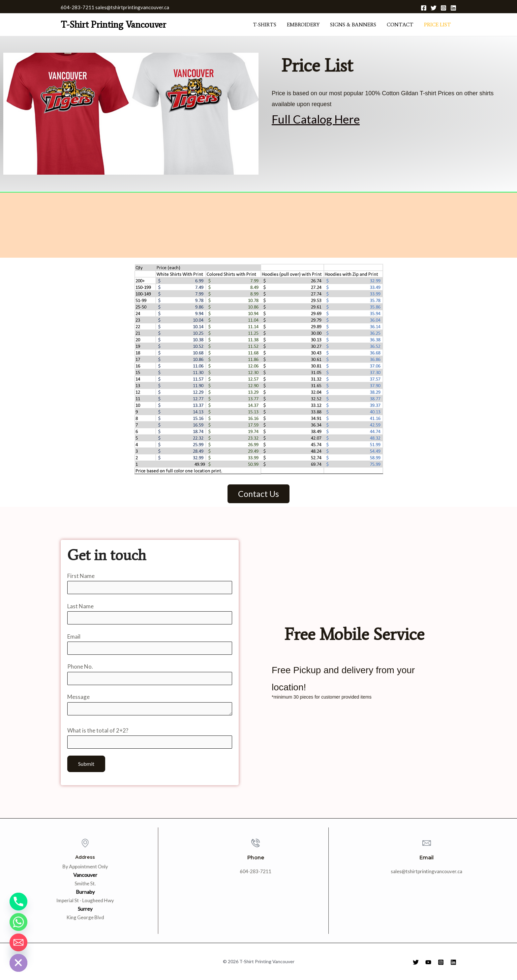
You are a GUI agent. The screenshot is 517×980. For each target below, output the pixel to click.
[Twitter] (434, 8)
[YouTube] (428, 962)
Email (150, 644)
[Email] (18, 942)
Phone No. (150, 674)
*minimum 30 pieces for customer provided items (322, 693)
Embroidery (303, 25)
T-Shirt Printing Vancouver (113, 24)
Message (150, 706)
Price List (438, 25)
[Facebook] (424, 8)
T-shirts (265, 25)
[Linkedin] (453, 8)
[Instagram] (443, 8)
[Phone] (18, 902)
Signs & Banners (353, 25)
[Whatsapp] (18, 922)
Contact (400, 25)
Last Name (150, 614)
